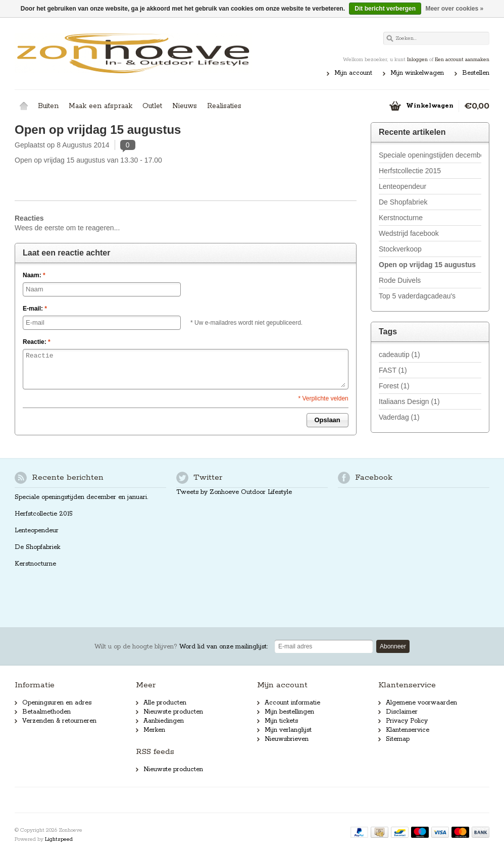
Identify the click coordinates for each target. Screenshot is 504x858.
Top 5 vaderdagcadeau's (417, 296)
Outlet (152, 106)
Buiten (48, 106)
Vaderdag (399, 417)
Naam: (34, 275)
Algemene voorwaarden (421, 703)
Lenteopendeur (402, 186)
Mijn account (353, 73)
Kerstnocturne (401, 218)
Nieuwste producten (173, 712)
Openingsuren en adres (57, 703)
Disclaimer (402, 712)
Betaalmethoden (46, 712)
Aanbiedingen (164, 721)
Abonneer (393, 646)
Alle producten (165, 703)
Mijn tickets (281, 721)
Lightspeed (59, 839)
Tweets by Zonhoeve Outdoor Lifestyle (234, 492)
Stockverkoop (400, 249)
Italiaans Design (409, 401)
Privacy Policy (407, 721)
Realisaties (224, 106)
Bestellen (476, 73)
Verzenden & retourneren (59, 721)
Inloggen (417, 60)
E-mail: (35, 309)
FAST (393, 370)
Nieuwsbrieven (287, 739)
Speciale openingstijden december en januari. (430, 155)
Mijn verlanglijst (288, 730)
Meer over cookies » (454, 9)
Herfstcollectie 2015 (410, 171)
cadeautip (399, 355)
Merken (154, 730)
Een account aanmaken (462, 60)
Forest (394, 386)
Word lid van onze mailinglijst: (181, 647)
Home (24, 106)
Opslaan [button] (327, 420)
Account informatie (292, 703)
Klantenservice (408, 730)
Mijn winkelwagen (417, 73)
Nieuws (185, 106)
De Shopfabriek (403, 202)
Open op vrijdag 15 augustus (98, 130)
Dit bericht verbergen (385, 9)
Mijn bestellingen (289, 712)
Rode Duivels (400, 280)
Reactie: (37, 342)
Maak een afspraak (100, 106)
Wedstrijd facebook (409, 233)
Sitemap (398, 739)
